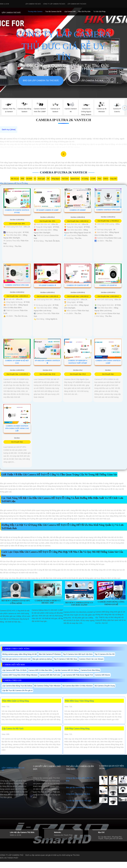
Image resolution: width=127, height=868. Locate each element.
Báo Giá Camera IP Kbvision (50, 654)
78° (48, 179)
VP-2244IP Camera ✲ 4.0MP (47, 210)
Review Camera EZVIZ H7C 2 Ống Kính (16, 602)
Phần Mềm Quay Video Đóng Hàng (79, 701)
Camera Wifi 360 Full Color (50, 675)
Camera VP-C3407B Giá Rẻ (78, 285)
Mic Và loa (15, 179)
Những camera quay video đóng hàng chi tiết (20, 654)
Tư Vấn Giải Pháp (99, 12)
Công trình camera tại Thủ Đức (78, 794)
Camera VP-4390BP (78, 210)
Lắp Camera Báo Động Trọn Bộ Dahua (17, 686)
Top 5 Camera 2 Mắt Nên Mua (65, 659)
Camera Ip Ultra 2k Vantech (63, 120)
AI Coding (85, 179)
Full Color (65, 179)
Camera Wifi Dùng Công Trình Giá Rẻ (111, 603)
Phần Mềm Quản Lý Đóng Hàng (16, 701)
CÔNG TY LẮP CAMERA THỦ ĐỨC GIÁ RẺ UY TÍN (63, 46)
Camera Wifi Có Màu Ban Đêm (40, 670)
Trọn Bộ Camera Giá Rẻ (53, 12)
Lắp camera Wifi (70, 12)
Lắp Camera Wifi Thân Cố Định (14, 670)
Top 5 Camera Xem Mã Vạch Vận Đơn (78, 654)
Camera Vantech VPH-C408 (108, 210)
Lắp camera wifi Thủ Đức (77, 4)
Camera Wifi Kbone (102, 675)
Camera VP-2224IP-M (108, 285)
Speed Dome (75, 179)
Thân (99, 179)
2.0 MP (93, 179)
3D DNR (29, 179)
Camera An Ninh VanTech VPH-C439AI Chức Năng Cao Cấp (17, 428)
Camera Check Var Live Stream (91, 659)
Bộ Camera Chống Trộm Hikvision (47, 686)
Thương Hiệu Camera (35, 12)
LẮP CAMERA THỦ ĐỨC (11, 13)
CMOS (106, 179)
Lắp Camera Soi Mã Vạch (13, 728)
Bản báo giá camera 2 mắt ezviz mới (16, 659)
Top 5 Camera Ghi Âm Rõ (105, 654)
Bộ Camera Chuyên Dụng (105, 686)
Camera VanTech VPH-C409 (17, 285)
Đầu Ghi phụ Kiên (85, 12)
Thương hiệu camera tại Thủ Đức (79, 807)
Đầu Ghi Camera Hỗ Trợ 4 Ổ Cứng (14, 183)
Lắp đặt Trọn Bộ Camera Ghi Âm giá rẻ (17, 690)
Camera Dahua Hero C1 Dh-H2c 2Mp (48, 602)
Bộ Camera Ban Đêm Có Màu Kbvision (78, 686)
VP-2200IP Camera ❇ (47, 285)
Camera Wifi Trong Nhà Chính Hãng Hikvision (20, 675)
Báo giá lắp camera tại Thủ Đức (41, 81)
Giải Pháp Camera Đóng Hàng (77, 728)
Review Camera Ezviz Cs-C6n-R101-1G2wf (79, 604)
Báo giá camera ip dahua (42, 659)
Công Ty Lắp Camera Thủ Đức (54, 4)
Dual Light (41, 179)
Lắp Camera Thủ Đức (33, 4)
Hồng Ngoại (56, 179)
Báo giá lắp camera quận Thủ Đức (80, 787)
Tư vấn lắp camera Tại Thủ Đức (79, 801)
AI (35, 179)
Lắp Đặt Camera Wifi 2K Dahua (67, 670)
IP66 (22, 179)
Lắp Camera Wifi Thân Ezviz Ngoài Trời (78, 675)
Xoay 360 (113, 179)
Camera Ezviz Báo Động (90, 670)
